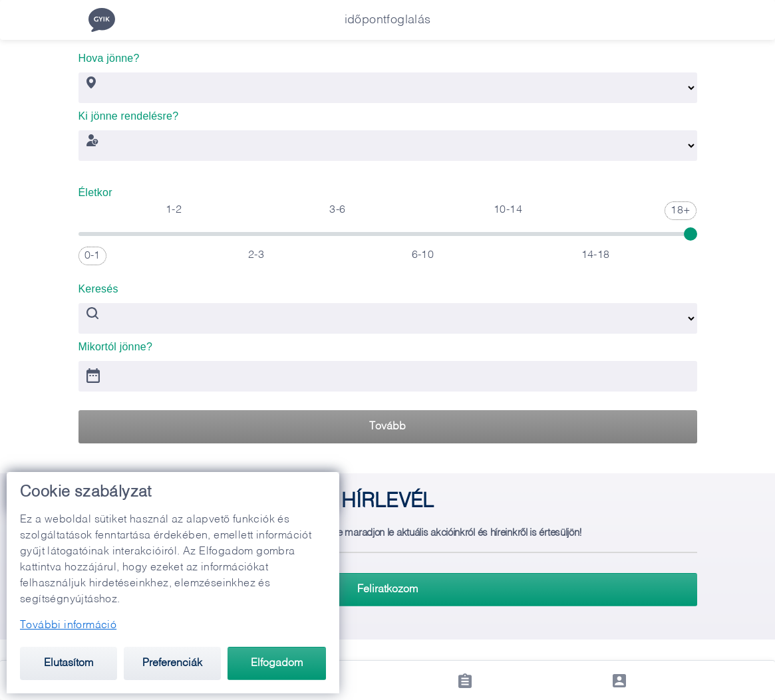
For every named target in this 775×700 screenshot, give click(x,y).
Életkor (95, 188)
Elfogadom (277, 663)
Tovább (387, 427)
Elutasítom (69, 663)
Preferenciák (172, 663)
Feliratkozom (387, 590)
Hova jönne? (109, 54)
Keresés (98, 285)
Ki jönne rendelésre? (129, 112)
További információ (68, 626)
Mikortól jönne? (116, 343)
